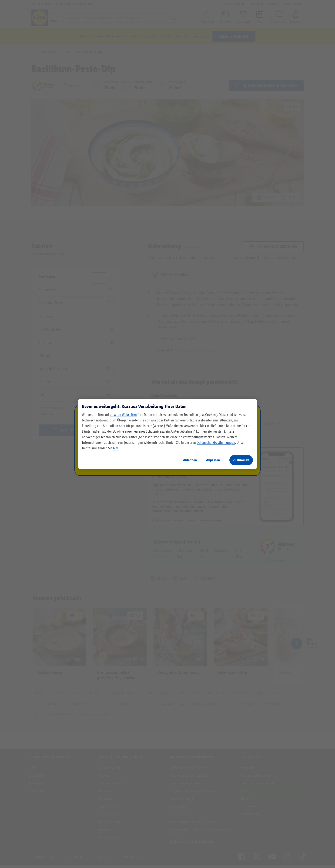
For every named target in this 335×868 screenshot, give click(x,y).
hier (116, 448)
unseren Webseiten (123, 415)
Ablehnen (190, 460)
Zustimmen (241, 460)
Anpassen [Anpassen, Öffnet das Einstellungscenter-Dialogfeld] (213, 460)
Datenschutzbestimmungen (216, 442)
